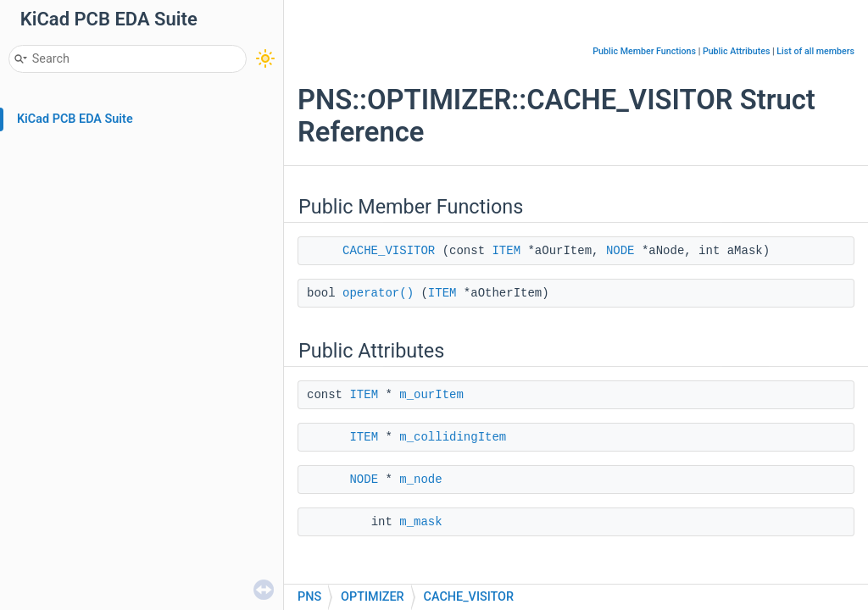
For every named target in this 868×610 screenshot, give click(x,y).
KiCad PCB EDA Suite (75, 119)
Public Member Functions (644, 51)
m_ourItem (431, 395)
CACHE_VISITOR (389, 251)
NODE (620, 251)
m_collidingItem (453, 437)
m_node (420, 480)
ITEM (506, 251)
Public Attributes (737, 51)
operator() (378, 293)
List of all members (815, 51)
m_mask (420, 522)
